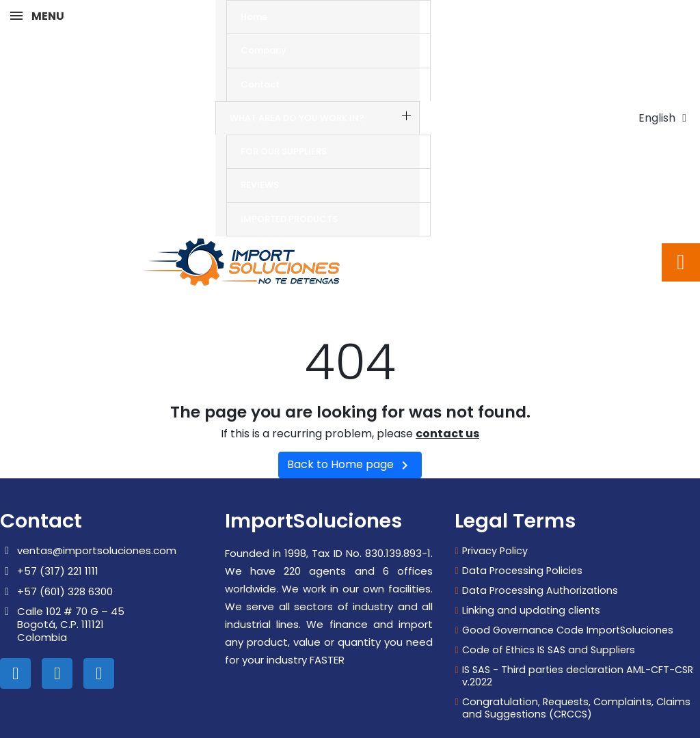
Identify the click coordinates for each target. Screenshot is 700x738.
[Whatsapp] (99, 616)
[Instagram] (57, 616)
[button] (681, 205)
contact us (447, 376)
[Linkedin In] (15, 616)
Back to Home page (350, 408)
